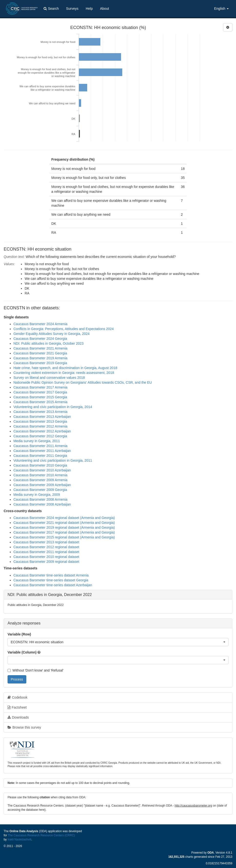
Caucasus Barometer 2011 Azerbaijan (42, 451)
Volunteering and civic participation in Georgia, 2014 (53, 407)
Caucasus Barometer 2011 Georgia (40, 456)
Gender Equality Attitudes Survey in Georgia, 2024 (52, 334)
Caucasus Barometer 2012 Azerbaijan (42, 431)
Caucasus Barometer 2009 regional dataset (46, 562)
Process (17, 679)
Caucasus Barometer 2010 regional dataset (46, 557)
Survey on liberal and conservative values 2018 (49, 378)
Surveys (72, 9)
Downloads (18, 717)
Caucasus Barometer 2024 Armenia (40, 324)
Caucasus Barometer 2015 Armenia (40, 402)
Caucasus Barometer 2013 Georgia (40, 421)
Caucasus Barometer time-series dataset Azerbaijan (53, 585)
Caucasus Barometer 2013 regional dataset (46, 542)
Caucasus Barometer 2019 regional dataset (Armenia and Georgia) (64, 527)
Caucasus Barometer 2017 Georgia (40, 392)
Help (89, 9)
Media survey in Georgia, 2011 (37, 441)
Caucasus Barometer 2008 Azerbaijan (42, 504)
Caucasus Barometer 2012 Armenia (40, 426)
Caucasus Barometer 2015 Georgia (40, 397)
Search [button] (51, 9)
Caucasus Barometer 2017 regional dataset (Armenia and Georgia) (64, 532)
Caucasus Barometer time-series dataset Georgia (51, 580)
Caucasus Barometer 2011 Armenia (40, 446)
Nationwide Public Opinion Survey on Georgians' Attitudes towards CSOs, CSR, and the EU (83, 382)
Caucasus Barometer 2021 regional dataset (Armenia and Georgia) (64, 523)
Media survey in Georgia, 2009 (37, 495)
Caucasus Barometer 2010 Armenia (40, 475)
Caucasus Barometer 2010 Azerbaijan (42, 470)
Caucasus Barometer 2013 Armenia (40, 412)
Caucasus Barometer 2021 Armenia (40, 348)
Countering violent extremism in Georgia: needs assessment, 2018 (64, 373)
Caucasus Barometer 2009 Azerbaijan (42, 485)
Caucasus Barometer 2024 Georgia (40, 339)
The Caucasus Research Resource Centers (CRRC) (41, 835)
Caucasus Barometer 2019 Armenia (40, 358)
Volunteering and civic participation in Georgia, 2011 (53, 460)
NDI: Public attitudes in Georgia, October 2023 (48, 343)
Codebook (18, 697)
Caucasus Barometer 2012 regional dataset (46, 547)
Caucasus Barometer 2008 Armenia (40, 499)
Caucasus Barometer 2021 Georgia (40, 353)
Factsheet (17, 707)
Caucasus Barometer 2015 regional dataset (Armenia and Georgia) (64, 537)
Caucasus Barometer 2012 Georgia (40, 436)
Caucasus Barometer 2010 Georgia (40, 465)
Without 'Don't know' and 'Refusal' (35, 670)
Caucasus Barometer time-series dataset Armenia (51, 575)
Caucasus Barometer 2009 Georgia (40, 490)
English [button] (221, 9)
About (105, 9)
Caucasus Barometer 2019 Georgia (40, 363)
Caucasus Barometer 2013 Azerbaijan (42, 417)
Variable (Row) (19, 634)
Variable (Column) (22, 652)
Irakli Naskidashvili (19, 839)
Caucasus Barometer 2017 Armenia (40, 387)
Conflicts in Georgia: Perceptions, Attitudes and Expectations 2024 (64, 329)
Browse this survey (24, 727)
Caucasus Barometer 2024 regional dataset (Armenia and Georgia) (64, 518)
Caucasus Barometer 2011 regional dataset (46, 552)
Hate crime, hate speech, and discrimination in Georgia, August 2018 (65, 368)
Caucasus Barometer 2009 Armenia (40, 480)
